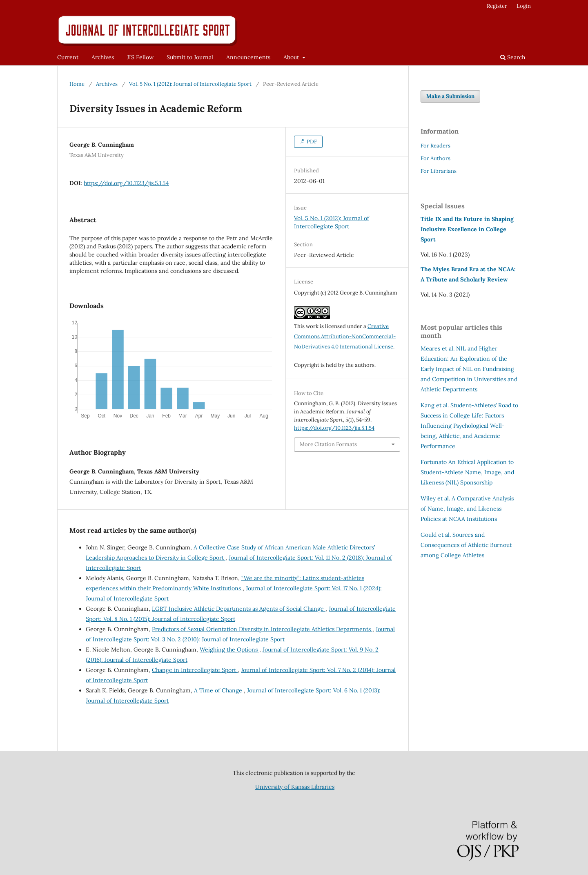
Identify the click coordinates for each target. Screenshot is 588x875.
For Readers (435, 146)
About (292, 57)
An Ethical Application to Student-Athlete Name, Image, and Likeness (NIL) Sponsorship (467, 472)
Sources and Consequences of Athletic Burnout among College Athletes (466, 545)
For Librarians (439, 171)
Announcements (248, 57)
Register (497, 6)
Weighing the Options (229, 650)
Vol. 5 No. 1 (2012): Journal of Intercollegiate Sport (190, 84)
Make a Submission (450, 96)
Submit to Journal (190, 57)
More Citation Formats (328, 444)
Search (513, 57)
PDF (311, 142)
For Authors (435, 158)
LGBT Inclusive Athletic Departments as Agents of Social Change (239, 609)
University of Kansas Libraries (295, 787)
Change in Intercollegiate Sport (195, 670)
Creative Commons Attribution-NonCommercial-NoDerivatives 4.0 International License (345, 336)
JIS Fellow (140, 57)
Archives (103, 57)
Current (68, 57)
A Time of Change (219, 690)
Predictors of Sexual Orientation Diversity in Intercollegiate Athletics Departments (262, 629)
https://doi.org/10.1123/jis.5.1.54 (126, 183)
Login (524, 6)
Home (77, 84)
